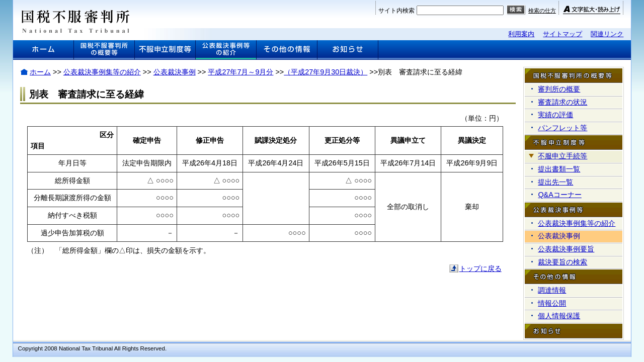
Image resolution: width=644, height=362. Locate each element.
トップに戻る (480, 268)
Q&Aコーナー (559, 195)
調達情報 (552, 290)
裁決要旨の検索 (562, 262)
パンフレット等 (562, 128)
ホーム (40, 72)
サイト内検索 (396, 11)
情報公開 (552, 303)
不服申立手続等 (562, 156)
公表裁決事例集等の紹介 (102, 72)
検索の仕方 (542, 11)
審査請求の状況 (562, 102)
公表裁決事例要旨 (566, 249)
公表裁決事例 (175, 72)
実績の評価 (555, 115)
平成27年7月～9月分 (240, 72)
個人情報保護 (559, 316)
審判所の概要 (559, 89)
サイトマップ (562, 34)
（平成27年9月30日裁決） (326, 72)
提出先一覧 (555, 182)
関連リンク (607, 34)
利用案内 (521, 34)
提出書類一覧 (559, 169)
